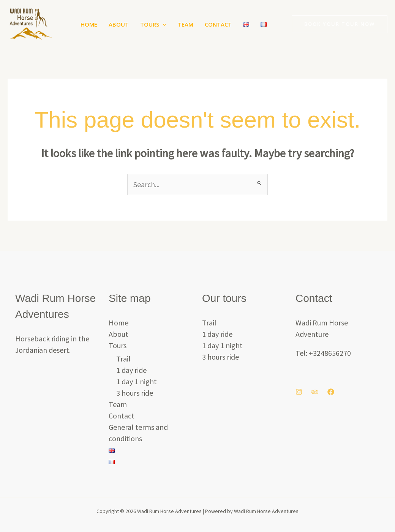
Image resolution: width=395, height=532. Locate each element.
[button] (163, 24)
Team (186, 24)
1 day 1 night (137, 381)
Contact (218, 24)
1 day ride (131, 370)
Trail (123, 359)
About (119, 24)
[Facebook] (331, 392)
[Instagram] (299, 392)
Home (89, 24)
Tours (153, 24)
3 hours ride (135, 393)
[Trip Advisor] (315, 392)
